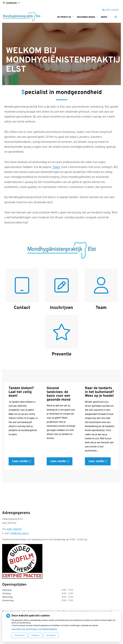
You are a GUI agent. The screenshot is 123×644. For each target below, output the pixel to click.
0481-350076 (14, 529)
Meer (104, 17)
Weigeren (35, 635)
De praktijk (64, 17)
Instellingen (19, 635)
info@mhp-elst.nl (19, 533)
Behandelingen (86, 17)
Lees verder (23, 462)
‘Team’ (56, 167)
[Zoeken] (116, 17)
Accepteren (51, 635)
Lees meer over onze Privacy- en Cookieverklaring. (34, 629)
